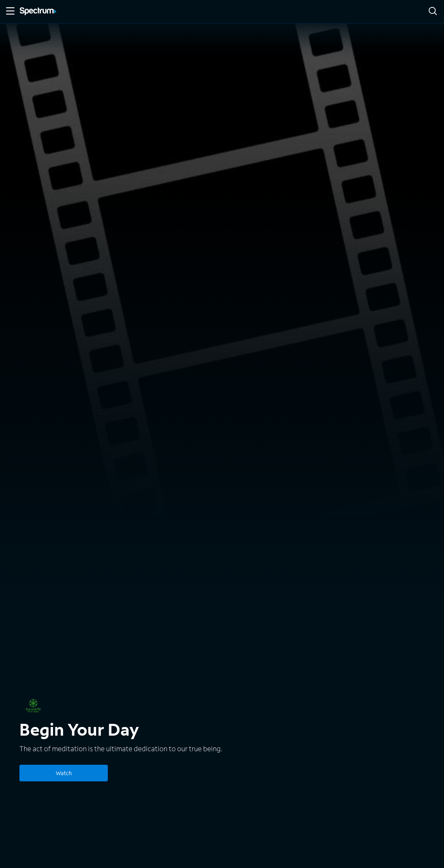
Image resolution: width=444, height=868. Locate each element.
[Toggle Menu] (10, 11)
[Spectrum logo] (38, 12)
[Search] (433, 12)
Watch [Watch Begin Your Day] (64, 773)
